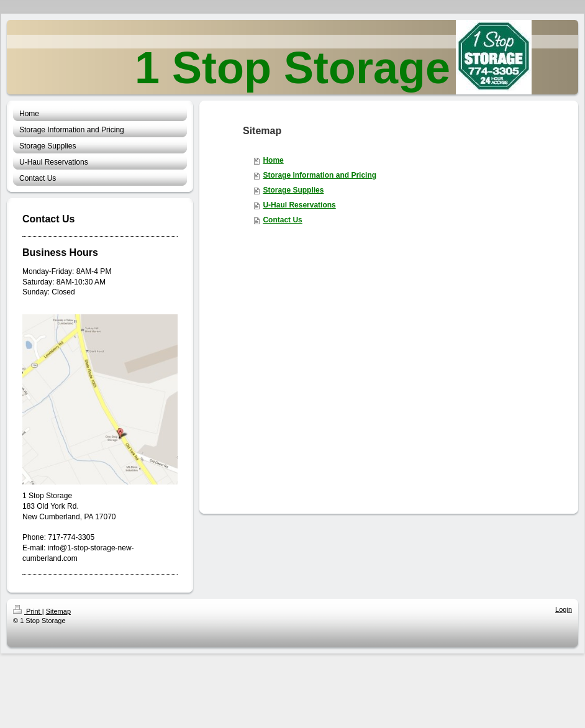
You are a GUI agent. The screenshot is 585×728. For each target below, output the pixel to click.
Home (273, 160)
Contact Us (282, 220)
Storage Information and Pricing (320, 175)
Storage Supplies (293, 190)
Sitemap (58, 611)
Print (28, 611)
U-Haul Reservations (299, 205)
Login (564, 609)
